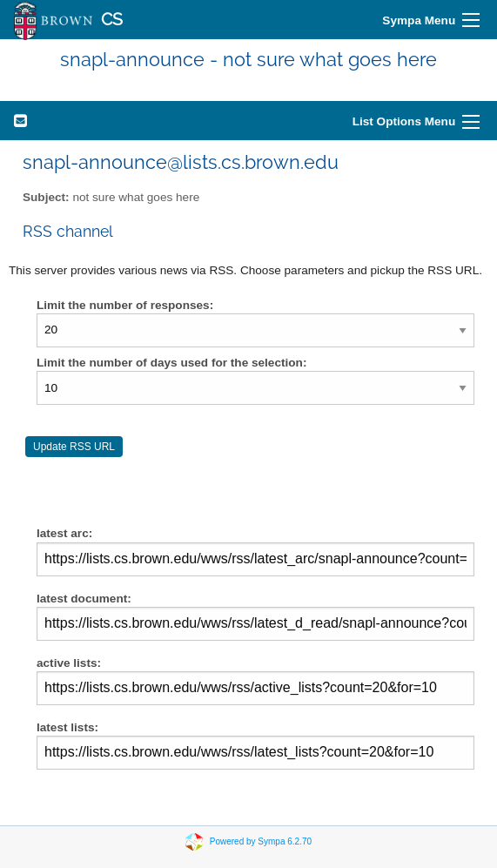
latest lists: (255, 745)
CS (112, 20)
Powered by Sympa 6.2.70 (261, 841)
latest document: (255, 616)
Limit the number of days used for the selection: (171, 363)
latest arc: (255, 551)
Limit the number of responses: (125, 305)
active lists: (255, 681)
